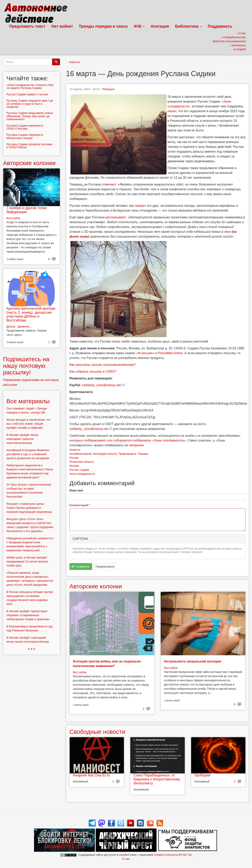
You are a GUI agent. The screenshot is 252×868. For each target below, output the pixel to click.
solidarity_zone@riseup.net (101, 385)
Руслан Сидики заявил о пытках (27, 94)
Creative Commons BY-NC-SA (173, 855)
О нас (126, 859)
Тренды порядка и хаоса (103, 26)
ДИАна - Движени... (19, 327)
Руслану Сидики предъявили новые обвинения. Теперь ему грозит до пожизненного (30, 116)
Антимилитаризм (80, 454)
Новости (74, 62)
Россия (74, 458)
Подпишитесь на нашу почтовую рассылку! (26, 366)
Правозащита (127, 454)
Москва (74, 466)
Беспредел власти (105, 454)
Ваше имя (76, 490)
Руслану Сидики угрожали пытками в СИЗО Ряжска (29, 146)
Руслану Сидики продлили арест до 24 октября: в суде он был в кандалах (30, 104)
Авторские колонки (96, 586)
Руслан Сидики (79, 470)
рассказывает (116, 217)
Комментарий (80, 505)
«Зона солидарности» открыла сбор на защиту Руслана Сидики (30, 86)
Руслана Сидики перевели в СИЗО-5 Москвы (25, 127)
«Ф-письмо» (145, 353)
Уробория (202, 775)
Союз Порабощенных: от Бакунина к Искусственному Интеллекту (157, 779)
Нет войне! (62, 26)
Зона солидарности (82, 474)
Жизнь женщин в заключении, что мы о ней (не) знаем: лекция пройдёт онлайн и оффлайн (28, 424)
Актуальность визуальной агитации (193, 661)
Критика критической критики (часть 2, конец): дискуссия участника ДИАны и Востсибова (31, 314)
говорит (140, 206)
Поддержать (220, 26)
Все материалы (28, 401)
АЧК (139, 26)
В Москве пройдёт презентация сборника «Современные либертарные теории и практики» (28, 615)
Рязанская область (82, 462)
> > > (32, 649)
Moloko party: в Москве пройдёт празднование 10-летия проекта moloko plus (27, 562)
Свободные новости (97, 732)
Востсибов (80, 672)
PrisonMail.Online (170, 353)
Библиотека (188, 26)
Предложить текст (27, 26)
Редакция (108, 89)
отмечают (109, 184)
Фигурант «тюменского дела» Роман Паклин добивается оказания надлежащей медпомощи (29, 508)
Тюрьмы (143, 454)
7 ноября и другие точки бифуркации (27, 210)
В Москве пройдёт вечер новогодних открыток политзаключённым (22, 439)
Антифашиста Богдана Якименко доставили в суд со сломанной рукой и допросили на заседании (28, 454)
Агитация (160, 26)
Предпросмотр (105, 567)
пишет (172, 111)
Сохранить (80, 567)
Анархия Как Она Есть (91, 775)
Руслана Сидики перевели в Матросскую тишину (25, 136)
